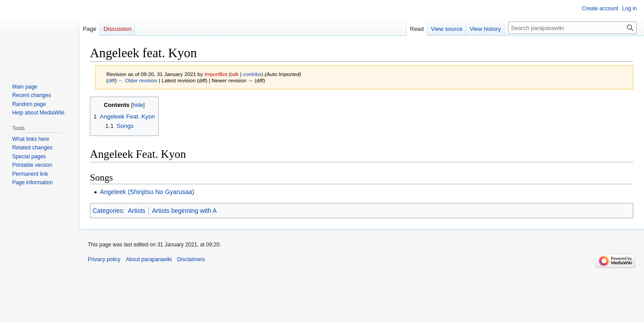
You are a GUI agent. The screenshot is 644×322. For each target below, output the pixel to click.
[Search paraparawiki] (572, 28)
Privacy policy (104, 259)
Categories (108, 211)
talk (234, 74)
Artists (137, 211)
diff (112, 80)
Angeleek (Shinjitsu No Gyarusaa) (147, 192)
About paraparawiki (149, 259)
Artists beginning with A (184, 211)
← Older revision (138, 80)
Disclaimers (191, 259)
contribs (252, 74)
